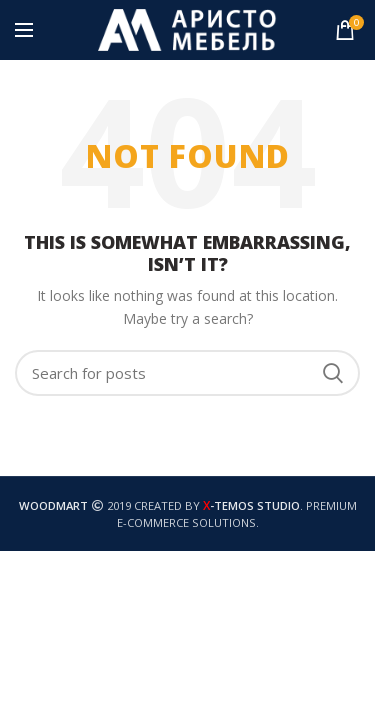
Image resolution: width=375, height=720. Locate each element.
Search (333, 373)
